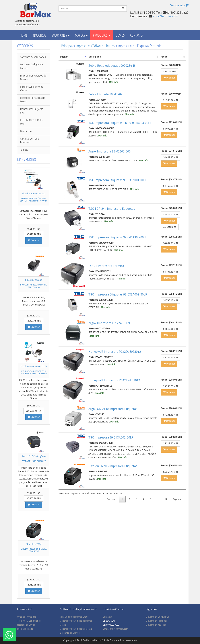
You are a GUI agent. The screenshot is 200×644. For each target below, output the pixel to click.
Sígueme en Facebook (156, 621)
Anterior (111, 499)
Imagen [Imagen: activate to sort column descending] (64, 57)
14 (166, 499)
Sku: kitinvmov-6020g (34, 194)
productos (102, 35)
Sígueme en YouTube (156, 625)
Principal (67, 46)
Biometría (26, 131)
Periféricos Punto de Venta (32, 89)
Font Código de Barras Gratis (74, 617)
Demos (120, 35)
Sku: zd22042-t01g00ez (34, 456)
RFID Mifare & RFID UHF (31, 122)
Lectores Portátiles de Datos (33, 100)
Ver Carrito (179, 5)
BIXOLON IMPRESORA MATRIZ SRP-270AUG (34, 286)
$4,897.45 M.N (34, 321)
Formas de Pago (25, 629)
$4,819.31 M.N (170, 329)
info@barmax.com (166, 16)
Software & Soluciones (33, 57)
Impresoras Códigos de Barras (33, 78)
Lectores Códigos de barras (32, 67)
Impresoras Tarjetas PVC (32, 111)
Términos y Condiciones (29, 621)
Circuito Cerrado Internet (30, 141)
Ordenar (34, 240)
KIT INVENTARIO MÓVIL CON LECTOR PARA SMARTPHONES (34, 200)
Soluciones (61, 35)
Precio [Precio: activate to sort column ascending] (164, 57)
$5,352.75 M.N (34, 585)
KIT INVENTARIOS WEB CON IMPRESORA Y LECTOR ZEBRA (34, 373)
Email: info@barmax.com (115, 629)
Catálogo (170, 227)
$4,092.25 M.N (170, 129)
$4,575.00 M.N (170, 215)
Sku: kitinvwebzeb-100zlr (34, 367)
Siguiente (178, 499)
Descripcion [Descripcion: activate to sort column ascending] (95, 57)
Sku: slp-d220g (34, 544)
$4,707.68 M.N (170, 272)
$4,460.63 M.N (170, 186)
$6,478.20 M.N (34, 234)
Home (24, 35)
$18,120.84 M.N (34, 411)
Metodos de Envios (26, 625)
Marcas (81, 35)
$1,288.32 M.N (170, 100)
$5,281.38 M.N (170, 415)
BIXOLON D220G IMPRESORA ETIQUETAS (34, 550)
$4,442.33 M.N (170, 157)
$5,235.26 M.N (170, 386)
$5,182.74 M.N (170, 358)
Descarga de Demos (70, 633)
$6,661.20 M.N (34, 498)
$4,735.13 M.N (170, 300)
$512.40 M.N (170, 72)
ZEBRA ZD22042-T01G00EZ (34, 461)
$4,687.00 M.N (170, 243)
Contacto (136, 35)
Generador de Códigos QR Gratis (76, 629)
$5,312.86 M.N (170, 443)
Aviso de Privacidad (27, 617)
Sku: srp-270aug (34, 280)
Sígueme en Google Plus (157, 617)
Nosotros (40, 35)
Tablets (24, 150)
